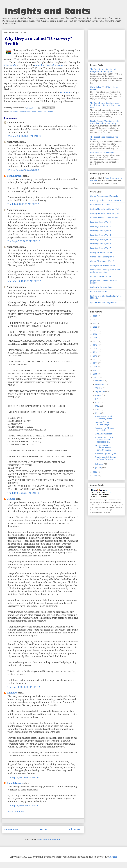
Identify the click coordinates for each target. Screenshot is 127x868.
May (97, 406)
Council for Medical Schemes (49, 65)
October (99, 388)
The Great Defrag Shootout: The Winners (104, 138)
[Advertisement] (106, 44)
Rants (39, 111)
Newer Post (11, 829)
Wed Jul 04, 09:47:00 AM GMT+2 (23, 170)
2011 (96, 363)
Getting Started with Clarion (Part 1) (106, 209)
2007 (96, 378)
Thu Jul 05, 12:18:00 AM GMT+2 (23, 204)
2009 (96, 370)
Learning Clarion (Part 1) (101, 222)
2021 (96, 331)
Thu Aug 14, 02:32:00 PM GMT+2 (24, 687)
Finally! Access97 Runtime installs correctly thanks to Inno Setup (105, 122)
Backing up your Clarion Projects (104, 218)
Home (44, 829)
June (97, 402)
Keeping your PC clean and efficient (105, 429)
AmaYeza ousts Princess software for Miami (105, 458)
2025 (96, 316)
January (99, 467)
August (99, 395)
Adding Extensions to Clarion (103, 252)
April (97, 410)
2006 (96, 472)
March (98, 413)
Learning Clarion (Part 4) (101, 235)
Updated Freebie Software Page (102, 423)
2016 (96, 345)
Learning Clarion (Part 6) (101, 244)
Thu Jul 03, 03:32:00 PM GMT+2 (23, 493)
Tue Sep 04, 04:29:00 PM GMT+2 (23, 777)
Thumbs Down (48, 111)
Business (14, 111)
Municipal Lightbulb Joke (106, 453)
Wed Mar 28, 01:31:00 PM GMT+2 (24, 136)
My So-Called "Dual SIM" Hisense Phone (104, 88)
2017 (96, 341)
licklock (11, 499)
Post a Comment (16, 812)
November (100, 384)
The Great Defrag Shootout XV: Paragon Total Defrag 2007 (104, 70)
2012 (96, 359)
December (100, 381)
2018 (96, 338)
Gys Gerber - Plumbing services (104, 302)
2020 (96, 334)
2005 (96, 476)
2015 (96, 349)
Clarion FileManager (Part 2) (102, 261)
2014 (96, 352)
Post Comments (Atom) (50, 840)
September (100, 391)
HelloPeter (65, 92)
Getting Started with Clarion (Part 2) (106, 213)
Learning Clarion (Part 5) (101, 239)
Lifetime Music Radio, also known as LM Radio (106, 297)
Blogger (113, 857)
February (99, 464)
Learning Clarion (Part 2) (101, 226)
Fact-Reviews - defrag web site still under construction (105, 271)
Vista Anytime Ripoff (104, 434)
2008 (96, 374)
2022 (96, 327)
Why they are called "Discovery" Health (104, 417)
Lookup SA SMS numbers (101, 287)
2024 (96, 320)
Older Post (76, 829)
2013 (96, 356)
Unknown (12, 693)
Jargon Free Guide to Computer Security (104, 282)
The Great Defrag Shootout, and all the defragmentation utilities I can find (105, 105)
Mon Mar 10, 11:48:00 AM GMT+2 (24, 281)
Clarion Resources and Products (104, 196)
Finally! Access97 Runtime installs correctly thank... (103, 448)
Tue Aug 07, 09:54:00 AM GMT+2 (24, 241)
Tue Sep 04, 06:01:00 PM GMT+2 (23, 806)
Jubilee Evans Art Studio (100, 276)
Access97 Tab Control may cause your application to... (104, 440)
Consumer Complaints (27, 111)
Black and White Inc (99, 292)
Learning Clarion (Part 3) (101, 231)
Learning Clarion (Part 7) (101, 248)
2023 (96, 323)
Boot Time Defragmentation (102, 153)
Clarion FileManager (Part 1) (102, 257)
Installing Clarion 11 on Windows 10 (106, 200)
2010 (96, 367)
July (97, 399)
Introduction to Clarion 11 (101, 205)
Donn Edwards (15, 176)
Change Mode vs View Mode (102, 265)
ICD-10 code (10, 65)
